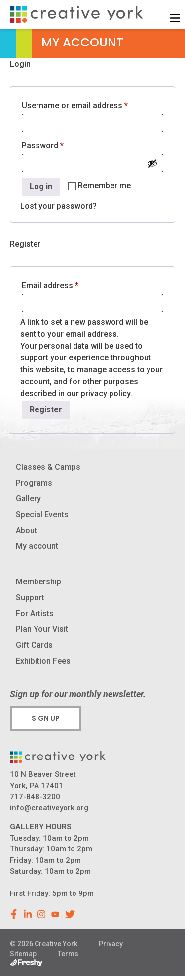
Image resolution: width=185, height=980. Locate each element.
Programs (34, 483)
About (26, 530)
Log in (41, 187)
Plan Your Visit (42, 629)
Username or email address (91, 104)
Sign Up (46, 718)
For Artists (35, 613)
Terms (68, 954)
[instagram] (41, 914)
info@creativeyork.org (49, 808)
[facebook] (14, 914)
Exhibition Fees (43, 661)
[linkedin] (28, 914)
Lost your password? (58, 206)
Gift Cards (34, 645)
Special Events (42, 514)
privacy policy (106, 393)
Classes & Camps (48, 467)
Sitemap (23, 954)
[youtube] (55, 914)
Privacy (111, 944)
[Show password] (152, 163)
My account (37, 546)
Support (30, 598)
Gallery (28, 499)
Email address (66, 284)
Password (58, 144)
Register (46, 410)
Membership (38, 582)
